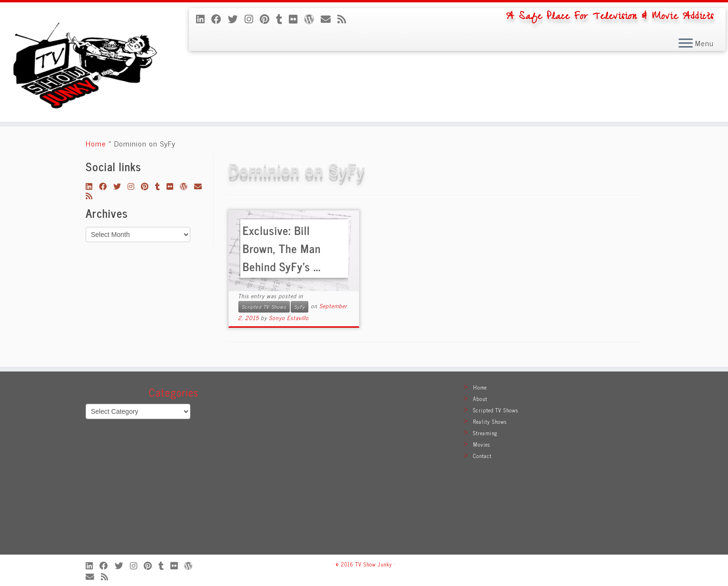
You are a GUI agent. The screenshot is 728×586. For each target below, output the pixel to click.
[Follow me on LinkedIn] (204, 19)
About (480, 399)
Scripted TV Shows (264, 307)
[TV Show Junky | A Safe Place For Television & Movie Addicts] (84, 62)
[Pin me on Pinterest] (268, 19)
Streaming (485, 433)
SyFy (300, 307)
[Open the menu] (686, 44)
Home (96, 143)
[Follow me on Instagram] (252, 19)
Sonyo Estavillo (289, 318)
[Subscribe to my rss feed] (345, 19)
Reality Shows (490, 421)
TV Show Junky (374, 564)
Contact (482, 456)
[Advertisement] (364, 468)
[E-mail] (329, 19)
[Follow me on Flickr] (296, 19)
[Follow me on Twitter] (236, 19)
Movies (482, 444)
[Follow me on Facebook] (220, 19)
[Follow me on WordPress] (312, 19)
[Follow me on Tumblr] (282, 19)
